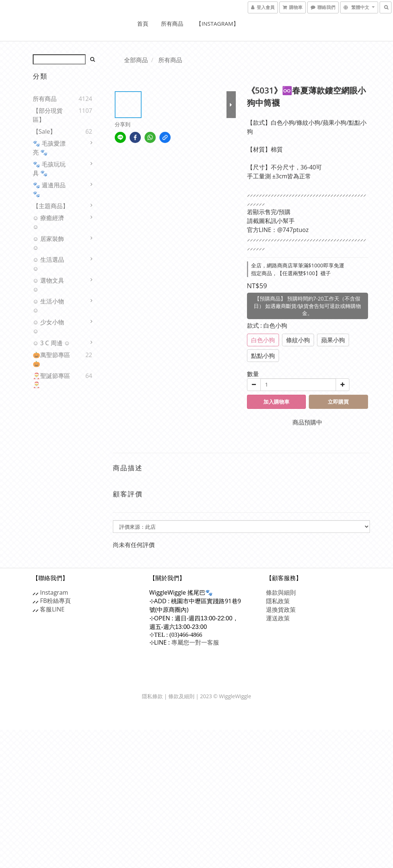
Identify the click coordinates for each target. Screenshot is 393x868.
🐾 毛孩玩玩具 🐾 (49, 169)
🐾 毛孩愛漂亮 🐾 (49, 148)
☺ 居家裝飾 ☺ (49, 243)
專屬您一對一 (195, 642)
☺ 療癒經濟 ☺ (49, 222)
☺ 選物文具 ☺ (49, 285)
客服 (46, 609)
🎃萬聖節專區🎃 (51, 359)
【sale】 (45, 131)
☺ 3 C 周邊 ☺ (52, 343)
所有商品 (172, 23)
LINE (58, 609)
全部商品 (136, 60)
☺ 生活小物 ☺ (49, 306)
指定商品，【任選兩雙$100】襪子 (291, 273)
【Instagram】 (217, 23)
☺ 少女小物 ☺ (49, 327)
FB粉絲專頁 (56, 601)
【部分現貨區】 (48, 115)
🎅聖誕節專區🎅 (51, 380)
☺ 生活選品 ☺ (49, 264)
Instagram (54, 592)
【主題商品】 (51, 206)
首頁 (143, 23)
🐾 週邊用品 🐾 (49, 190)
